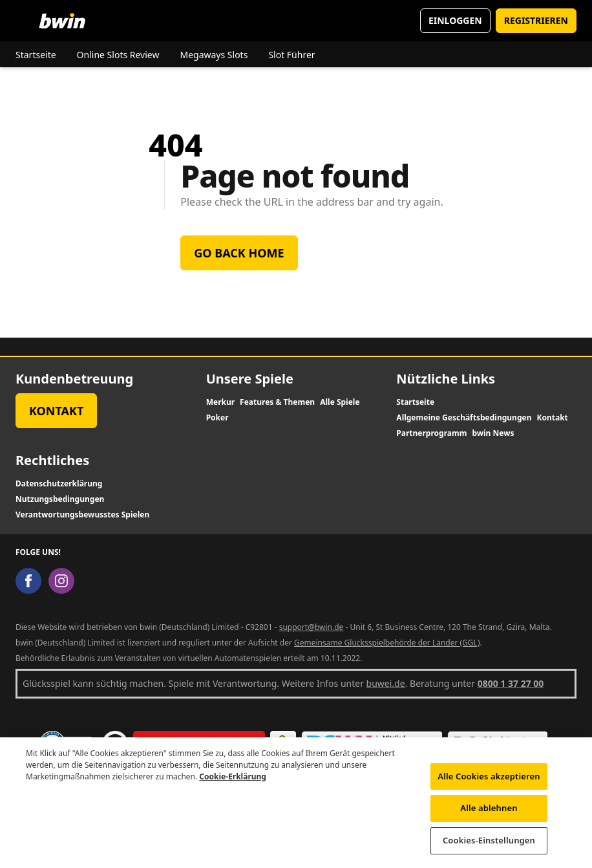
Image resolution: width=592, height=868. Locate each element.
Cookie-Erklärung (233, 782)
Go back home (239, 253)
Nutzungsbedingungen (60, 499)
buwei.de (386, 683)
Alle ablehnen (489, 814)
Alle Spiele (340, 402)
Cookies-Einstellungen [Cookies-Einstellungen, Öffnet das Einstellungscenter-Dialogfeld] (489, 846)
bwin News (493, 433)
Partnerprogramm (431, 433)
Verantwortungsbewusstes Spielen (82, 515)
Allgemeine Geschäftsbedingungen (464, 418)
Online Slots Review (118, 55)
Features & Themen (277, 402)
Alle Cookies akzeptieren (489, 782)
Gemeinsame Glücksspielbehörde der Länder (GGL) (387, 643)
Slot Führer (291, 55)
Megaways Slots (214, 55)
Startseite (36, 55)
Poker (217, 418)
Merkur (220, 402)
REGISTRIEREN (536, 20)
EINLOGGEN (455, 20)
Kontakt (56, 411)
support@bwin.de (312, 627)
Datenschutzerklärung (59, 484)
